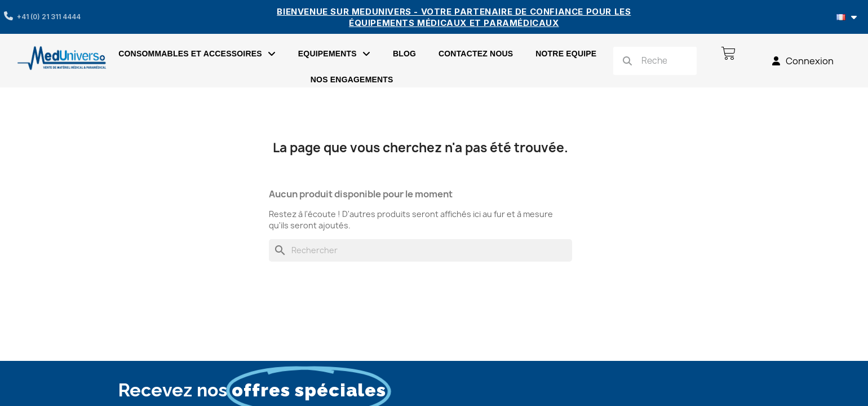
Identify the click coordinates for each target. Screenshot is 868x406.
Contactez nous (476, 54)
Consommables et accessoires (197, 54)
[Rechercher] (420, 250)
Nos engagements (352, 80)
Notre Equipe (566, 54)
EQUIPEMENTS (334, 54)
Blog (404, 54)
